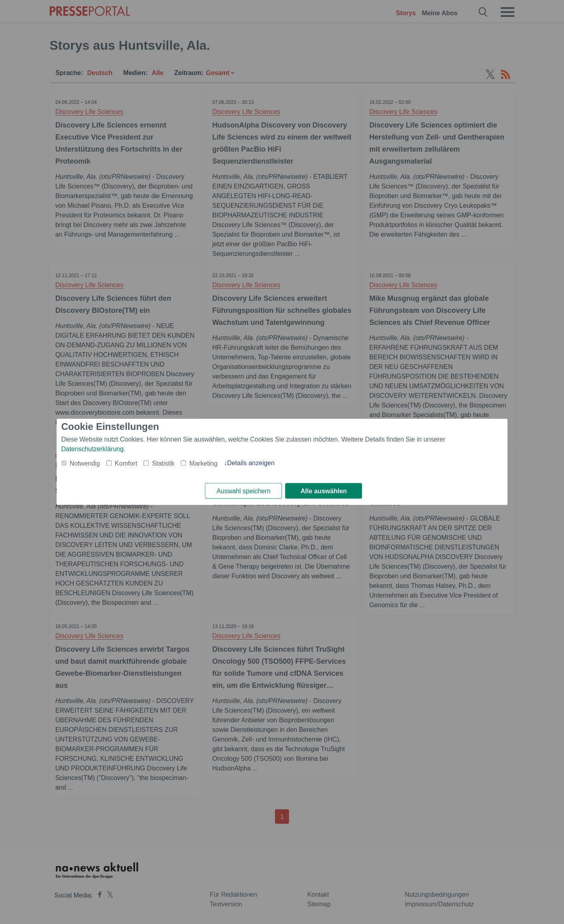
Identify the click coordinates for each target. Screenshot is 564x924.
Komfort (126, 463)
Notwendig (85, 463)
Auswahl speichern (243, 491)
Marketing (203, 463)
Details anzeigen (251, 463)
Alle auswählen (324, 491)
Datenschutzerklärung (93, 449)
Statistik (163, 463)
